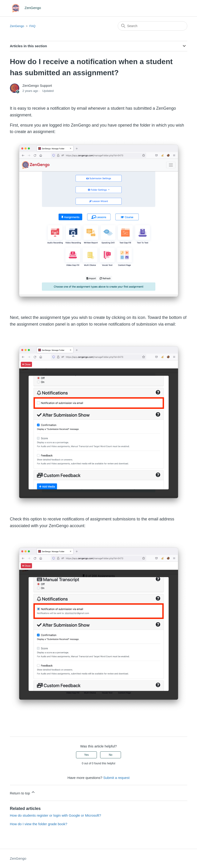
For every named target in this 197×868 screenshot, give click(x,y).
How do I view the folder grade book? (39, 824)
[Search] (153, 26)
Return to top (23, 792)
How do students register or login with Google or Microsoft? (56, 815)
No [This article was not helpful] (110, 755)
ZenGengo (17, 26)
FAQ (32, 26)
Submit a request (116, 778)
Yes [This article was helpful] (86, 755)
